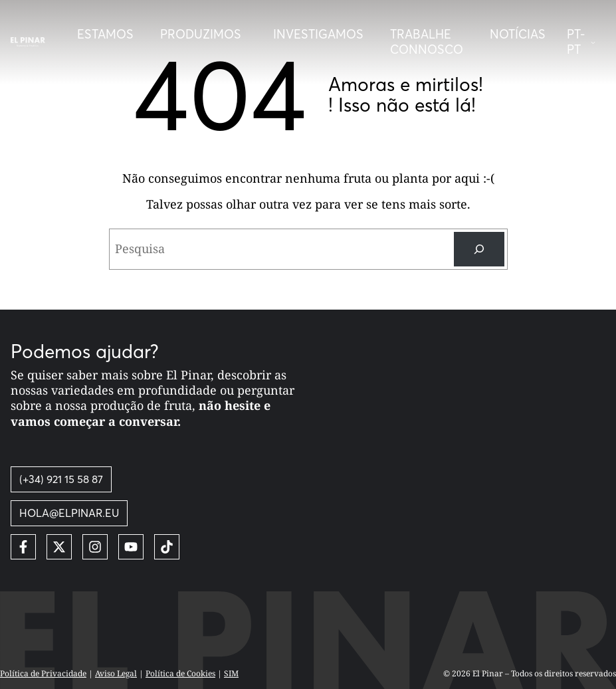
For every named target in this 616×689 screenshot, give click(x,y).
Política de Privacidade (43, 673)
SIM (231, 673)
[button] (586, 42)
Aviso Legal (116, 673)
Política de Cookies (180, 673)
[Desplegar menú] (203, 34)
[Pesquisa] (479, 249)
